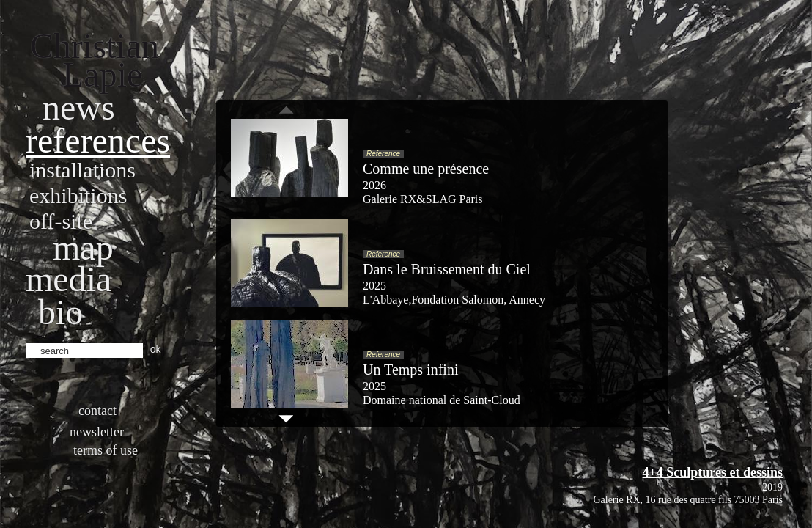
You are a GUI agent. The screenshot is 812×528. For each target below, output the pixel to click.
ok (156, 349)
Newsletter (97, 432)
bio (60, 312)
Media (69, 279)
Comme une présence (426, 169)
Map (83, 247)
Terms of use (106, 450)
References (98, 140)
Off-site (61, 221)
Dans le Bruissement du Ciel (447, 269)
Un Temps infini (410, 370)
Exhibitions (78, 195)
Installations (82, 170)
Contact (97, 411)
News (79, 107)
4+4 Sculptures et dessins (713, 472)
